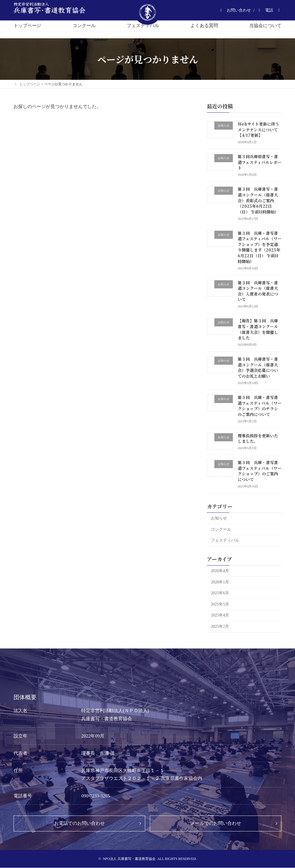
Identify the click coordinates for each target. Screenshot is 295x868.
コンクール (221, 529)
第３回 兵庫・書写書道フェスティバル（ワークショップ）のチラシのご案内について (260, 406)
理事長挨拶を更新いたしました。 (258, 438)
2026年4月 (220, 571)
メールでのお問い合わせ (216, 823)
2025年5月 (220, 604)
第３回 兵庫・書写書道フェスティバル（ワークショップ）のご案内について (260, 471)
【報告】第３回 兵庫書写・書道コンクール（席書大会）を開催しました (258, 329)
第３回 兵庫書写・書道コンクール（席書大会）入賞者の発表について (258, 291)
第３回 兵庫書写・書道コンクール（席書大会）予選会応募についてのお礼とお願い (258, 367)
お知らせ (219, 518)
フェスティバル (225, 540)
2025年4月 (220, 615)
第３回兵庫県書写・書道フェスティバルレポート (260, 162)
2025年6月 (220, 593)
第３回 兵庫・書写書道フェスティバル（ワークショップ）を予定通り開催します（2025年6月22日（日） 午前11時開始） (260, 247)
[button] (235, 10)
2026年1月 (220, 582)
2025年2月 (220, 626)
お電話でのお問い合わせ (80, 823)
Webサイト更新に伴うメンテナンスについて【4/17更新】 (258, 129)
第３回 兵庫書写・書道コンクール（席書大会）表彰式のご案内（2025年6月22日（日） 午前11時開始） (258, 200)
